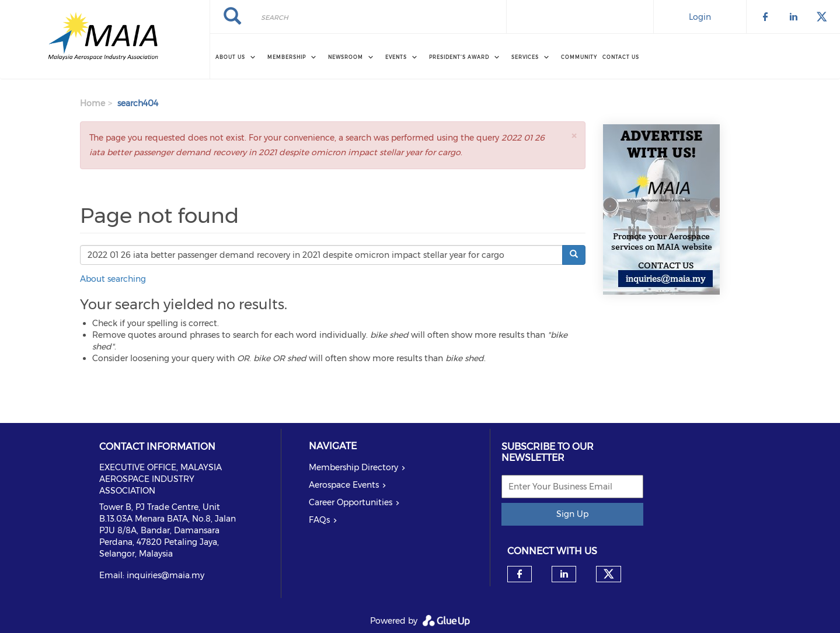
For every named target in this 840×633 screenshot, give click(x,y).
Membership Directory (353, 467)
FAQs (319, 520)
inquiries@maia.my (165, 575)
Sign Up (572, 514)
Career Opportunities (351, 502)
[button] (574, 136)
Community (579, 57)
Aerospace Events (344, 485)
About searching (113, 279)
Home (93, 103)
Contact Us (621, 57)
